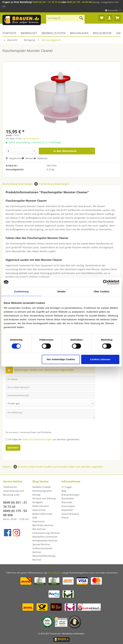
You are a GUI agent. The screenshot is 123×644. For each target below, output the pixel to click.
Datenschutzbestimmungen (37, 439)
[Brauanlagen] (79, 33)
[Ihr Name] (50, 379)
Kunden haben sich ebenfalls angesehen (81, 467)
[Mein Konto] (110, 18)
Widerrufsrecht (41, 506)
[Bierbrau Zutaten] (54, 33)
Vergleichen (14, 158)
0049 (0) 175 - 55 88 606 (80, 2)
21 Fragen (67, 487)
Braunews (67, 502)
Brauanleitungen (71, 495)
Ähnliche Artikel (26, 467)
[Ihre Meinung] (50, 414)
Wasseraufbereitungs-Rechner (44, 558)
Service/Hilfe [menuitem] (112, 10)
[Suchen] (81, 18)
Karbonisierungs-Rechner (46, 533)
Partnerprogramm (42, 491)
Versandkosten (55, 573)
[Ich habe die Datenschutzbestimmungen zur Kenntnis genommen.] (7, 439)
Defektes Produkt (41, 487)
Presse (65, 518)
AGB (35, 518)
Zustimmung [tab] (21, 291)
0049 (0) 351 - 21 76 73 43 (47, 2)
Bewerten (41, 158)
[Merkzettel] (102, 18)
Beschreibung (10, 184)
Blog (64, 491)
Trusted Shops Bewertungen (54, 184)
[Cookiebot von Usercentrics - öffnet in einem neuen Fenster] (105, 282)
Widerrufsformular (42, 514)
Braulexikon (68, 498)
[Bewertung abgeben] (50, 403)
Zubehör (10, 467)
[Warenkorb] (117, 18)
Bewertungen (28, 184)
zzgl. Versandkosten (31, 139)
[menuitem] (65, 20)
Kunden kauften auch (47, 467)
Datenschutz (39, 510)
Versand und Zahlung (44, 498)
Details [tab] (61, 291)
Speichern (13, 448)
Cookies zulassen (100, 359)
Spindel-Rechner (41, 544)
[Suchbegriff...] (65, 18)
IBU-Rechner (39, 529)
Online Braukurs (70, 514)
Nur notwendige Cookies (61, 359)
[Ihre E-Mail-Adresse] (50, 387)
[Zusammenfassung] (50, 395)
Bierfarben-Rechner (43, 525)
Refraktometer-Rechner (45, 541)
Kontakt (36, 495)
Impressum (38, 521)
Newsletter (67, 510)
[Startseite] (10, 33)
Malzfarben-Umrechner (45, 537)
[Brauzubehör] (102, 33)
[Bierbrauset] (29, 33)
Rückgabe (38, 502)
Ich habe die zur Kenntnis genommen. (44, 439)
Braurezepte (68, 506)
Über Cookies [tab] (102, 291)
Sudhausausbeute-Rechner (43, 550)
